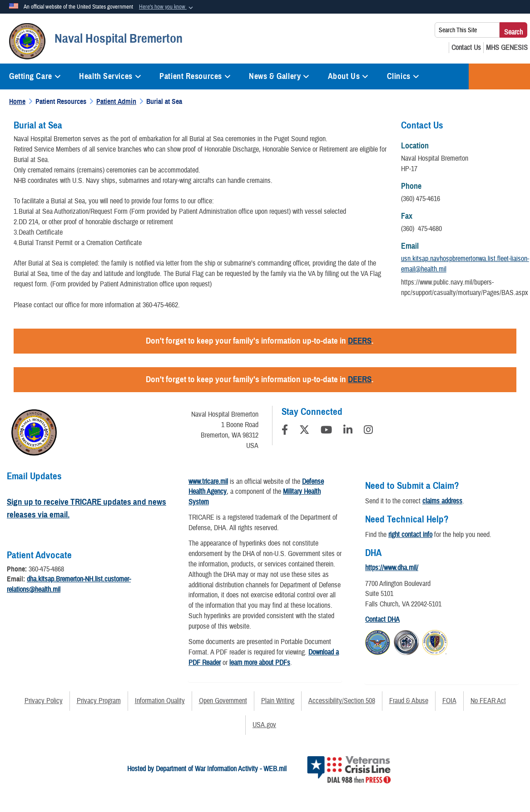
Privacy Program (99, 701)
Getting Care (35, 76)
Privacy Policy (44, 701)
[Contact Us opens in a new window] (466, 48)
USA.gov (264, 725)
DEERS (360, 341)
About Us (348, 76)
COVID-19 (499, 76)
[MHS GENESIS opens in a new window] (507, 48)
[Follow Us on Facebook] (285, 431)
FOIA (449, 701)
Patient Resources (195, 76)
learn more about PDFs (260, 663)
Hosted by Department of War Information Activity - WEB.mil (207, 769)
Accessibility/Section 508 (342, 701)
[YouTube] (326, 431)
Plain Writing (278, 701)
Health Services (110, 76)
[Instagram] (368, 431)
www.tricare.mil (208, 482)
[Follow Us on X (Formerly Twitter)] (304, 431)
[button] (167, 7)
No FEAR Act (488, 701)
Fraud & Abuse (409, 701)
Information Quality (160, 701)
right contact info (410, 535)
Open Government (223, 701)
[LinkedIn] (348, 431)
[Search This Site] (467, 30)
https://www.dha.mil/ (392, 568)
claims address (442, 501)
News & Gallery (279, 76)
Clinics (403, 76)
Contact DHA (382, 620)
